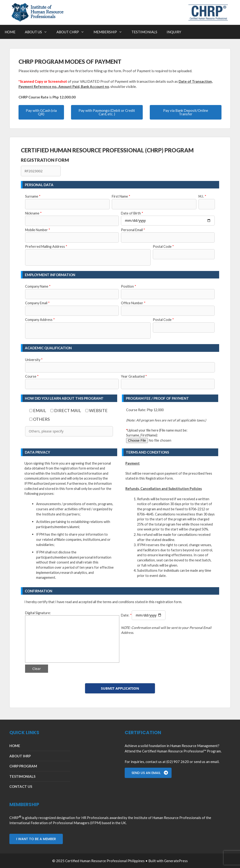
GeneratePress (176, 861)
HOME (10, 32)
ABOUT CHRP (73, 32)
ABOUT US (38, 32)
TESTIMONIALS (144, 32)
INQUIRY (174, 32)
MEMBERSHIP (110, 32)
